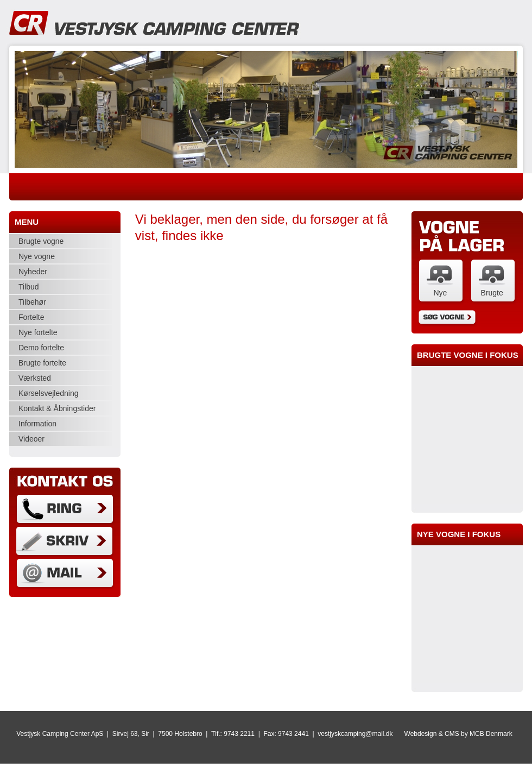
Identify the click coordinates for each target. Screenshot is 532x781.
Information (37, 424)
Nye (440, 293)
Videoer (31, 439)
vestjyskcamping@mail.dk (355, 734)
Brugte (492, 293)
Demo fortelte (41, 348)
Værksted (35, 378)
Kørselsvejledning (49, 393)
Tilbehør (32, 302)
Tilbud (29, 287)
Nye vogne (37, 256)
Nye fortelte (38, 332)
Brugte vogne (41, 241)
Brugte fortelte (42, 363)
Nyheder (33, 272)
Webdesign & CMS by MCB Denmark (458, 734)
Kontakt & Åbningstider (57, 408)
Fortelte (31, 317)
